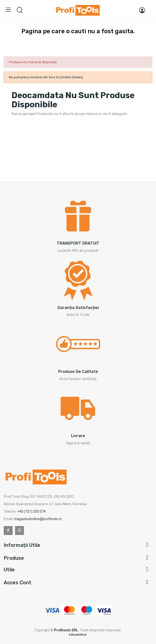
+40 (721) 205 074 (31, 511)
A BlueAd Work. (78, 635)
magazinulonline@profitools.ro (38, 519)
